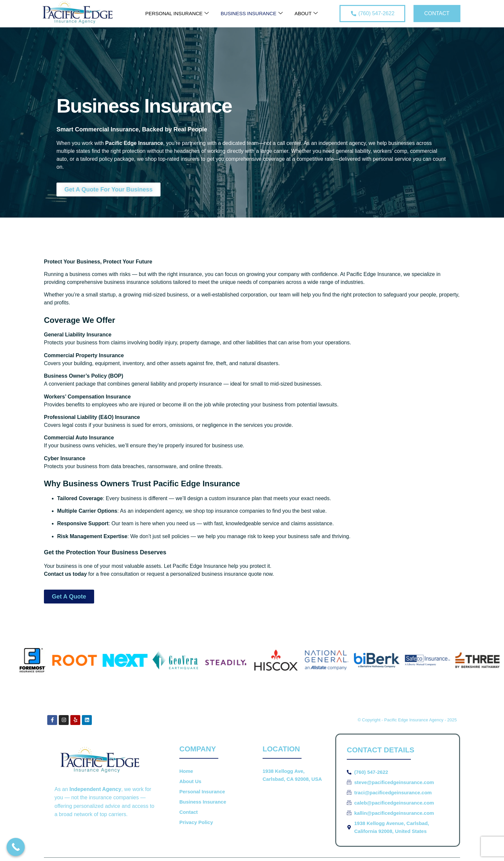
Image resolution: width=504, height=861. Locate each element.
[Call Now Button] (16, 847)
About (306, 14)
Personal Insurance (177, 14)
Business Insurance (252, 14)
